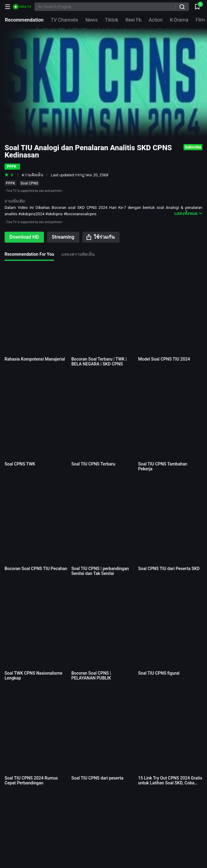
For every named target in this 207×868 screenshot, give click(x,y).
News (91, 20)
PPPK (11, 183)
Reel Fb (133, 20)
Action (156, 20)
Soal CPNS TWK (20, 464)
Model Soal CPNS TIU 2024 (164, 359)
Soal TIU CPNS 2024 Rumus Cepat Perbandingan (31, 780)
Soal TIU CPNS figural (159, 673)
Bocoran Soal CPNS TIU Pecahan (36, 569)
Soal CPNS (30, 183)
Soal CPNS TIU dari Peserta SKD (169, 569)
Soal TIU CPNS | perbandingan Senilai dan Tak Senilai (100, 571)
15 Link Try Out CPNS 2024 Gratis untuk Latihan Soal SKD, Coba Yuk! (170, 783)
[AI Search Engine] (112, 7)
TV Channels (64, 20)
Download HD (24, 237)
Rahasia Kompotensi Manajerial (35, 359)
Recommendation (24, 20)
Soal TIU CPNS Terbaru (93, 464)
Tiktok (112, 20)
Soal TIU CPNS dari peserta (97, 778)
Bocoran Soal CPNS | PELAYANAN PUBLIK (91, 676)
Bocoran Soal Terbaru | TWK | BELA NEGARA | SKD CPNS (99, 361)
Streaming (63, 237)
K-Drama (179, 20)
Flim (200, 20)
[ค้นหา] (182, 7)
